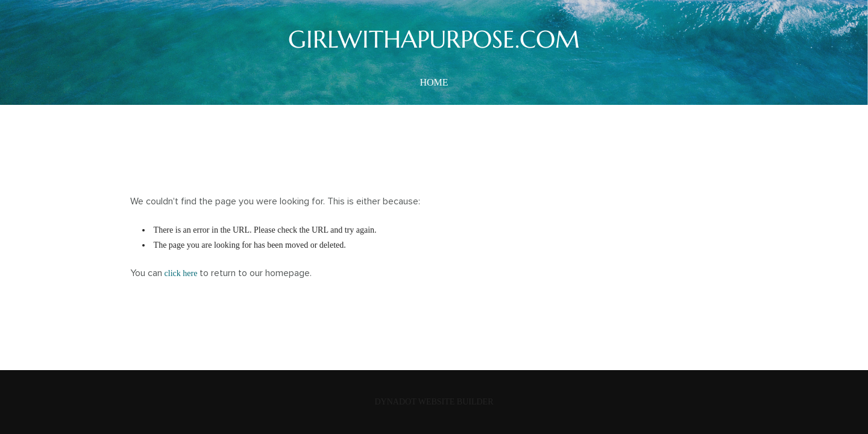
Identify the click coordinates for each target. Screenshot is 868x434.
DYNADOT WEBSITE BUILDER (434, 402)
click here (181, 273)
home (434, 82)
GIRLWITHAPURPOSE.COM (434, 39)
